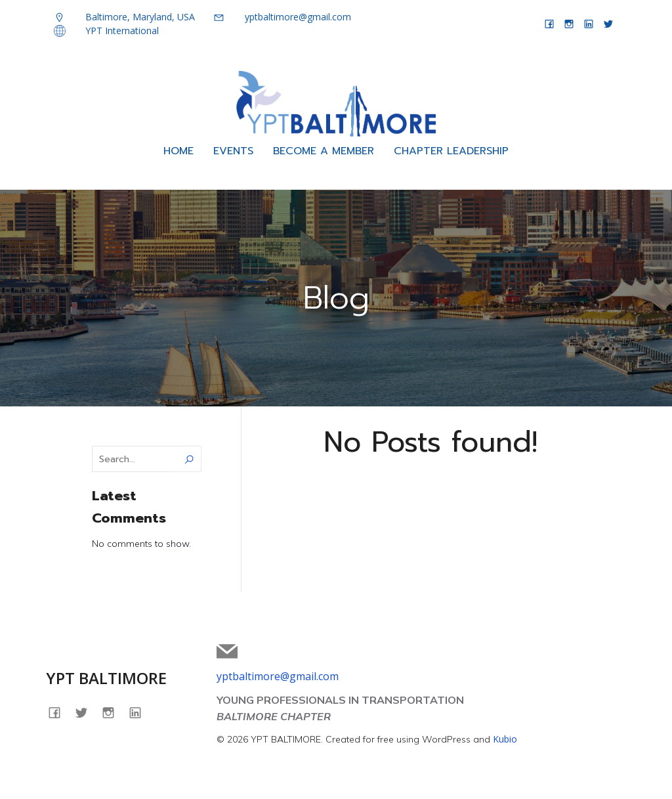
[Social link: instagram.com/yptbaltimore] (569, 24)
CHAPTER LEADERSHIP (451, 153)
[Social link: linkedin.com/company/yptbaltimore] (589, 24)
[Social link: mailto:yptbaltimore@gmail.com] (232, 655)
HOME (178, 153)
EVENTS (233, 153)
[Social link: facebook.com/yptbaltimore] (549, 24)
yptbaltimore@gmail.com (278, 680)
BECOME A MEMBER (324, 153)
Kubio (505, 742)
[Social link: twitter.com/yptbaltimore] (608, 24)
